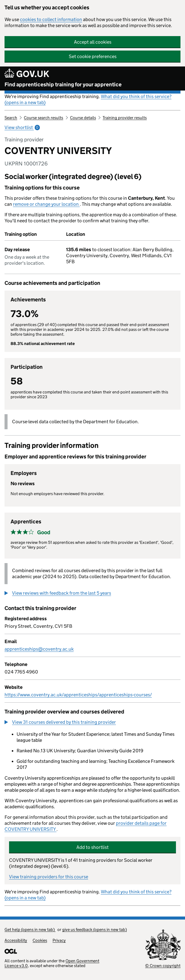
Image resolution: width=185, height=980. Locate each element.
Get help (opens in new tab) (30, 929)
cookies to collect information (51, 19)
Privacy (59, 940)
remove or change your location (46, 204)
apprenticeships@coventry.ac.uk (39, 649)
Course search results (43, 118)
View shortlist (22, 127)
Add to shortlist (92, 847)
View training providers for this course (49, 877)
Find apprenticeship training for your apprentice (63, 85)
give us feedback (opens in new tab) (94, 929)
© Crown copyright (163, 966)
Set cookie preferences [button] (93, 56)
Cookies (40, 940)
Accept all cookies (93, 42)
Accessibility (16, 940)
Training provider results (125, 118)
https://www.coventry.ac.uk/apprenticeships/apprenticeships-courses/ (78, 695)
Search (11, 118)
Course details (83, 118)
